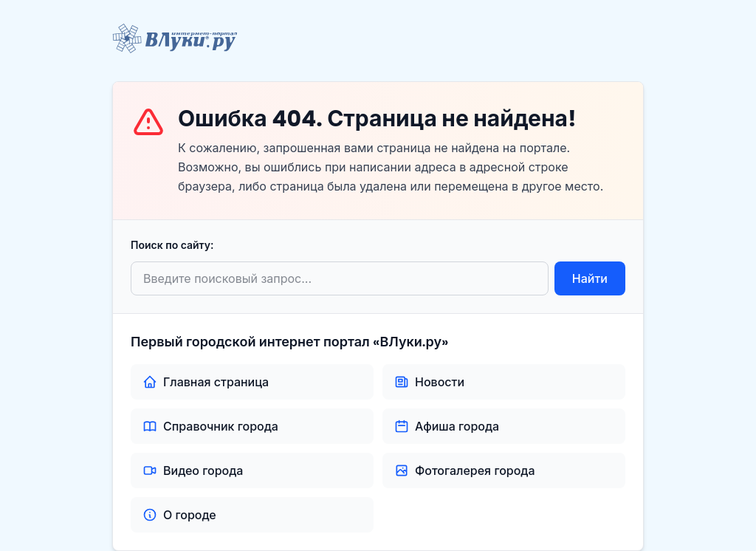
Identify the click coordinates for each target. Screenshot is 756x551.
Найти (590, 278)
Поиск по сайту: (172, 245)
